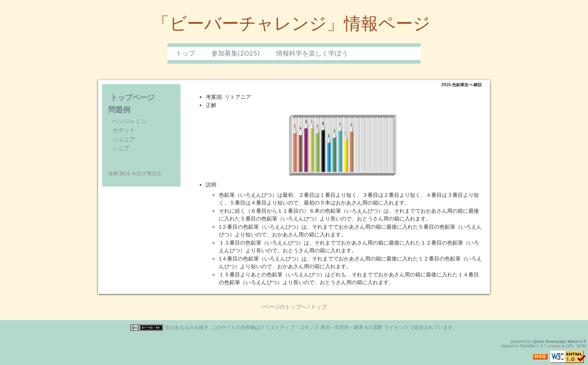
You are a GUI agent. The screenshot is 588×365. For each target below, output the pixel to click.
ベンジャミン (129, 121)
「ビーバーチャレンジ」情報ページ (291, 23)
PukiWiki (528, 346)
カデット (124, 130)
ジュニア (124, 139)
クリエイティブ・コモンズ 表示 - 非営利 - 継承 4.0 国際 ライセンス (334, 327)
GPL (570, 346)
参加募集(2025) (236, 53)
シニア (121, 148)
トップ (185, 53)
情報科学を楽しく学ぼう (312, 53)
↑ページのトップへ (284, 307)
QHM (581, 346)
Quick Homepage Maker (556, 342)
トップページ (132, 98)
